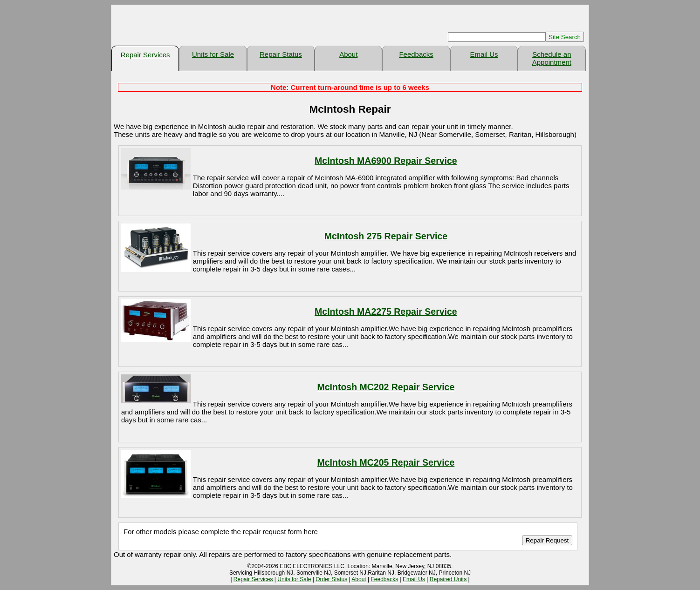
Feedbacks (416, 54)
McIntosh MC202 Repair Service (386, 387)
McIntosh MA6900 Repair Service (386, 161)
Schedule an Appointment (552, 58)
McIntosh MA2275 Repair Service (386, 312)
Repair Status (281, 54)
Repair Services (145, 55)
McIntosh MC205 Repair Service (386, 462)
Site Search (565, 37)
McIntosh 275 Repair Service (386, 236)
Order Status (331, 579)
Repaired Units (448, 579)
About (348, 54)
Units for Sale (213, 54)
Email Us (484, 54)
